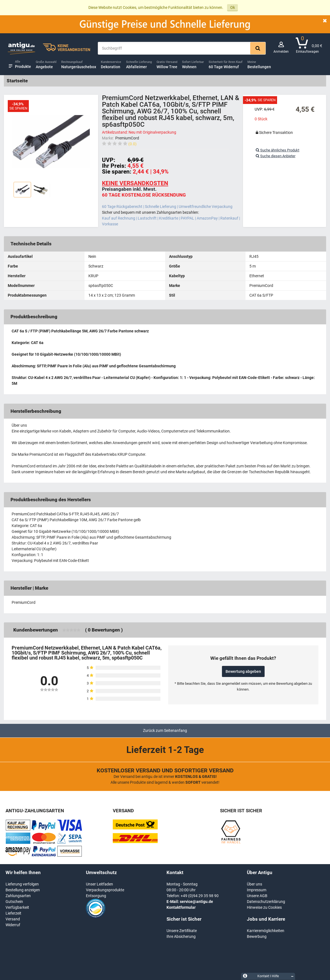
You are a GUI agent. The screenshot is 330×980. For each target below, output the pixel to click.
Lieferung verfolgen (22, 884)
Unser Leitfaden (99, 884)
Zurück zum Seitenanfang (165, 730)
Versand (13, 919)
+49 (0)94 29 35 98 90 (200, 896)
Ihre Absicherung (181, 936)
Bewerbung (257, 936)
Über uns (254, 884)
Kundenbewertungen (36, 630)
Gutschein (14, 902)
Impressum (257, 890)
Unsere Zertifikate (182, 931)
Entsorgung (96, 896)
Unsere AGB (257, 896)
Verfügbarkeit (17, 907)
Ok (233, 7)
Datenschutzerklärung (266, 902)
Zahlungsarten (18, 896)
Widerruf (13, 925)
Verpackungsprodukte (105, 890)
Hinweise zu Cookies (264, 907)
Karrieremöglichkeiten (266, 931)
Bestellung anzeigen (23, 890)
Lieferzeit (13, 913)
